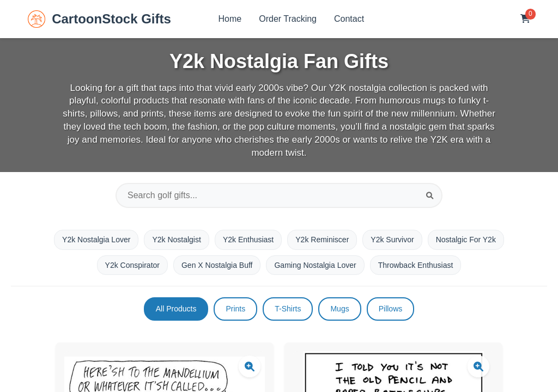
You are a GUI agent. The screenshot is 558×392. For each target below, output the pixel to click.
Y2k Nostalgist (176, 240)
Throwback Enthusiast (416, 265)
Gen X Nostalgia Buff (217, 265)
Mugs (339, 309)
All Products (176, 309)
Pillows (391, 309)
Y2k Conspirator (132, 265)
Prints (235, 309)
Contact (349, 19)
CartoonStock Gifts (99, 19)
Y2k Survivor (392, 240)
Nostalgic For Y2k (466, 240)
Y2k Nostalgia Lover (96, 240)
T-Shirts (288, 309)
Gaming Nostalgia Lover (315, 265)
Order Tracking (288, 19)
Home (230, 19)
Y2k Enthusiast (248, 240)
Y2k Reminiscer (322, 240)
